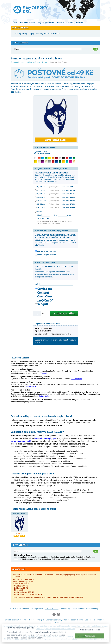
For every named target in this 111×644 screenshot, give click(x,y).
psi (19, 557)
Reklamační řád (99, 620)
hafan (56, 557)
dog (94, 557)
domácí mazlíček (34, 559)
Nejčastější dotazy (46, 22)
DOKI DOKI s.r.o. (52, 609)
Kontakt (79, 22)
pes (16, 557)
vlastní (40, 212)
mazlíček (23, 559)
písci (39, 557)
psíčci (51, 557)
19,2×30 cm (42, 207)
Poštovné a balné (28, 22)
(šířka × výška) (54, 187)
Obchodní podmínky (54, 620)
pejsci (30, 557)
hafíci (73, 557)
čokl (78, 557)
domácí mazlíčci (48, 559)
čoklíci (88, 557)
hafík (68, 557)
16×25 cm (41, 204)
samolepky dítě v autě (87, 626)
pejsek (24, 557)
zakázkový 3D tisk (44, 629)
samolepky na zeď (52, 626)
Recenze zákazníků (65, 22)
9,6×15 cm (41, 194)
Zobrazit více (46, 373)
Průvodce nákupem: (20, 358)
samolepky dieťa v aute (34, 626)
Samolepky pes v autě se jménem (25, 62)
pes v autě (60, 559)
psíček (45, 557)
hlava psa (69, 559)
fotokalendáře (7, 626)
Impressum (55, 622)
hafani (62, 557)
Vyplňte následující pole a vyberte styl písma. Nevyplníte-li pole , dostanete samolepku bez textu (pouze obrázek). (54, 272)
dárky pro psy (103, 626)
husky (85, 559)
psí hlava (78, 559)
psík (35, 557)
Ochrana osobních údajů (73, 620)
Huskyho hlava (19, 514)
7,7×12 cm (41, 190)
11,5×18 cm (42, 197)
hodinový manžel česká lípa (64, 629)
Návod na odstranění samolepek (31, 620)
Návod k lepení (11, 620)
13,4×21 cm (42, 201)
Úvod (15, 22)
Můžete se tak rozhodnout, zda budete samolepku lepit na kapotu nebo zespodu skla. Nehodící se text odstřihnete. (56, 240)
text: (37, 284)
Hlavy (45, 62)
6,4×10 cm (41, 187)
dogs (16, 559)
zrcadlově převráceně (47, 255)
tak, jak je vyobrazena (47, 251)
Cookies (88, 620)
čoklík (83, 557)
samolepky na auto (69, 626)
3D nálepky (19, 626)
